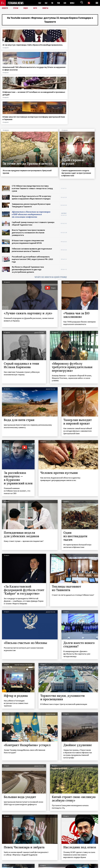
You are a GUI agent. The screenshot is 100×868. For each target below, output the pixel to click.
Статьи (16, 8)
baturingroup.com (65, 866)
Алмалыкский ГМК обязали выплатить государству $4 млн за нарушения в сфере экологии (37, 52)
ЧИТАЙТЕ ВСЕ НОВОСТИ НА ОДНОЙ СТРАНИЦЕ (51, 217)
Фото (36, 8)
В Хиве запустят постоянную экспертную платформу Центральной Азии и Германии (87, 53)
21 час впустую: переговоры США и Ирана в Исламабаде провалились (11, 52)
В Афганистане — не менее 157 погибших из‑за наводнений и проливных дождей (61, 53)
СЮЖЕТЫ (46, 8)
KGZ (46, 3)
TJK (52, 3)
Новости (5, 8)
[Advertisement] (84, 136)
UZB (65, 3)
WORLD (73, 3)
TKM (59, 3)
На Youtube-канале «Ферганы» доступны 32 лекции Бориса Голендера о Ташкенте (50, 20)
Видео (26, 8)
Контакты (7, 862)
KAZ (40, 3)
